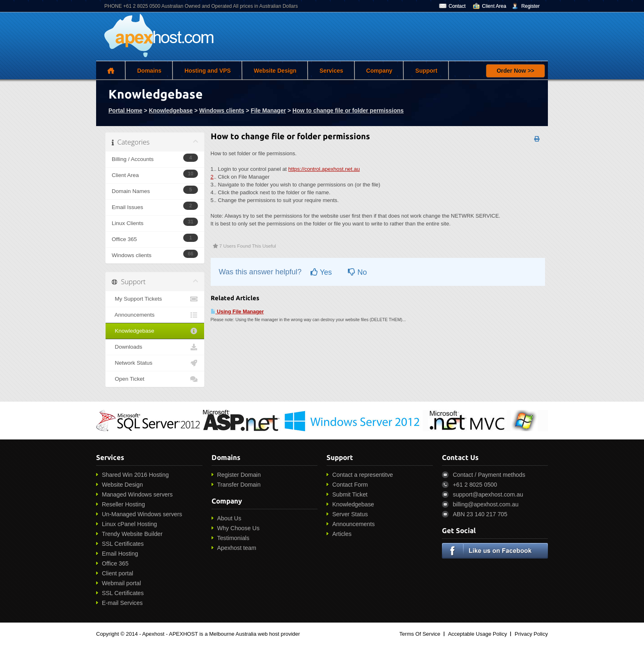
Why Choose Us (238, 528)
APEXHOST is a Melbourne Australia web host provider (234, 634)
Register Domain (239, 475)
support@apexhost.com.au (488, 494)
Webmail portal (121, 583)
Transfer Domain (239, 485)
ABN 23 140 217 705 (480, 514)
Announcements (155, 315)
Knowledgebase (171, 110)
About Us (229, 518)
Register (530, 6)
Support (426, 71)
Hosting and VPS (208, 71)
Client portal (117, 573)
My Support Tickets (155, 299)
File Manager (269, 110)
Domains (149, 71)
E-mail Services (122, 603)
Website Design (275, 71)
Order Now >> (515, 71)
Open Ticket (155, 379)
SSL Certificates (123, 544)
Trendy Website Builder (132, 534)
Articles (342, 534)
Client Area (494, 6)
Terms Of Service (420, 634)
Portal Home (125, 110)
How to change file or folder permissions (348, 110)
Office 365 (115, 563)
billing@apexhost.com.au (486, 504)
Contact (457, 6)
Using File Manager (237, 312)
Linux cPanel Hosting (129, 524)
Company (379, 71)
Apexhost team (237, 548)
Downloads (155, 347)
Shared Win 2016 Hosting (135, 475)
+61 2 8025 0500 (475, 485)
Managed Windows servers (137, 494)
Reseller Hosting (123, 504)
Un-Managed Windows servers (142, 514)
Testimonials (233, 538)
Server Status (350, 514)
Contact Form (350, 485)
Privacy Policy (531, 634)
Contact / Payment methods (489, 475)
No (357, 272)
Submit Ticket (350, 494)
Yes (321, 272)
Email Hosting (120, 554)
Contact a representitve (363, 475)
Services (331, 71)
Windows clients (222, 110)
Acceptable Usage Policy (478, 634)
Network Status (155, 363)
